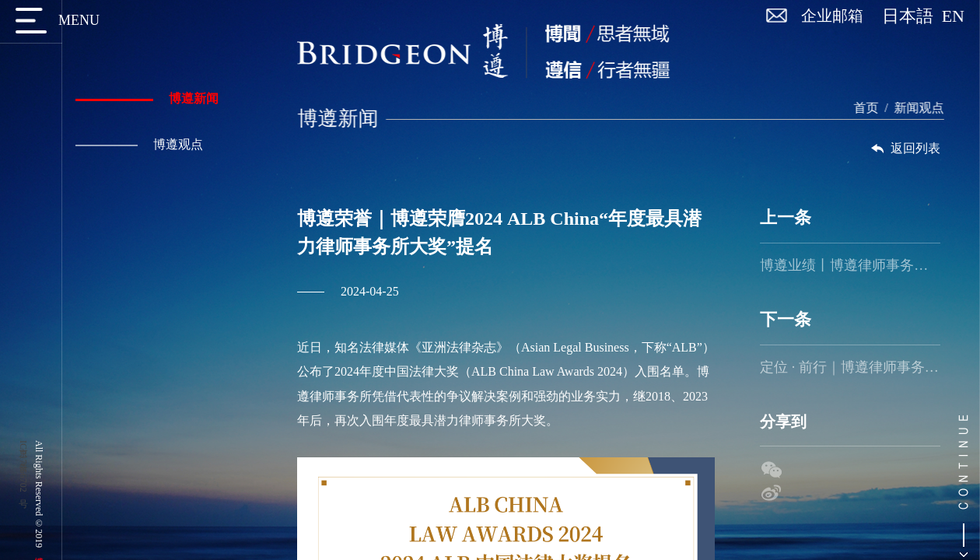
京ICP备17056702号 (23, 466)
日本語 (912, 16)
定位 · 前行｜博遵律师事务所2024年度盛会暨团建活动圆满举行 (850, 367)
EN (953, 16)
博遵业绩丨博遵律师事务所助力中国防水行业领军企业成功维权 (850, 265)
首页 (871, 108)
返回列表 (905, 149)
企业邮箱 (832, 16)
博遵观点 (138, 144)
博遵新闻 (145, 98)
